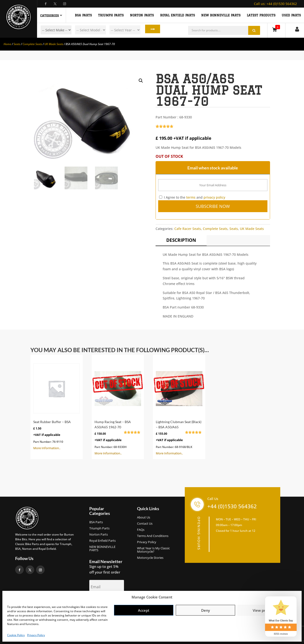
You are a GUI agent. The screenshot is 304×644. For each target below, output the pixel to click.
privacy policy (214, 197)
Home (7, 44)
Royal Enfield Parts (102, 541)
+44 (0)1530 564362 (275, 4)
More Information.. (57, 404)
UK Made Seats (54, 44)
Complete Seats (32, 44)
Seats (17, 44)
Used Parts (291, 15)
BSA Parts (96, 522)
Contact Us (145, 524)
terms (191, 197)
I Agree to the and (192, 197)
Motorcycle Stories (150, 558)
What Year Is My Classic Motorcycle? (153, 550)
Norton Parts (99, 535)
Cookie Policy (16, 635)
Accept (144, 610)
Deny (206, 610)
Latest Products (261, 15)
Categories (50, 16)
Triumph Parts (99, 528)
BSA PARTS (83, 15)
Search (149, 30)
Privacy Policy (36, 635)
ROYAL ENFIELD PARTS (178, 15)
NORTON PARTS (142, 15)
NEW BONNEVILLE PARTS (221, 15)
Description (181, 240)
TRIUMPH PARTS (111, 15)
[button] (141, 81)
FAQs (141, 530)
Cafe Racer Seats (188, 229)
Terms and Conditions (153, 536)
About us (144, 518)
